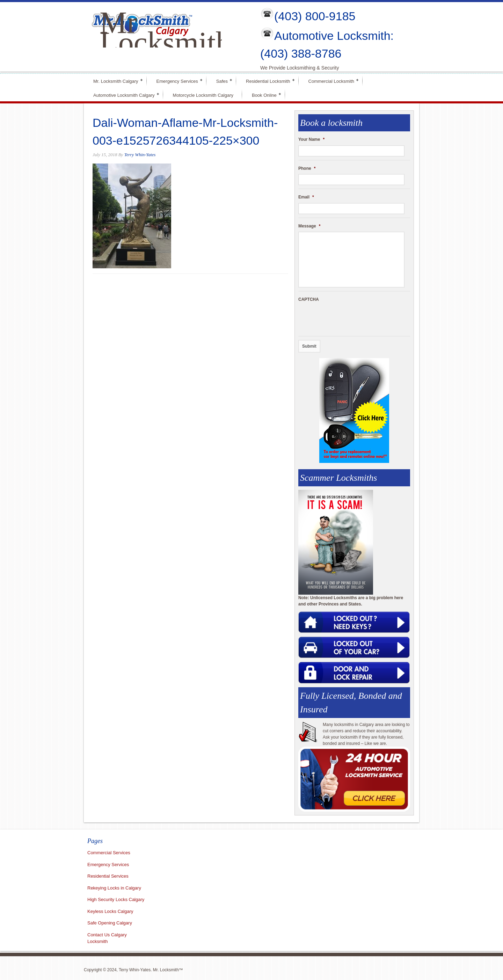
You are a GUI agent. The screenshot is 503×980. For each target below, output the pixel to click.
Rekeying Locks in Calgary (114, 888)
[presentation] (351, 319)
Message (309, 226)
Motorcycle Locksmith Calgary (203, 95)
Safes (222, 81)
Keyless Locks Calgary (110, 911)
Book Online (264, 95)
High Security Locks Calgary (116, 899)
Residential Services (108, 876)
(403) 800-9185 (315, 16)
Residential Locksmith (268, 81)
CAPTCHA (309, 299)
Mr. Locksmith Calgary (116, 81)
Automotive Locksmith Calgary (124, 95)
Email (306, 197)
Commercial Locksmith (331, 81)
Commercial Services (109, 853)
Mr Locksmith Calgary (165, 43)
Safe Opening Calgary (110, 923)
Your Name (311, 139)
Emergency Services (177, 81)
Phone (307, 168)
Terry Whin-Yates (140, 155)
